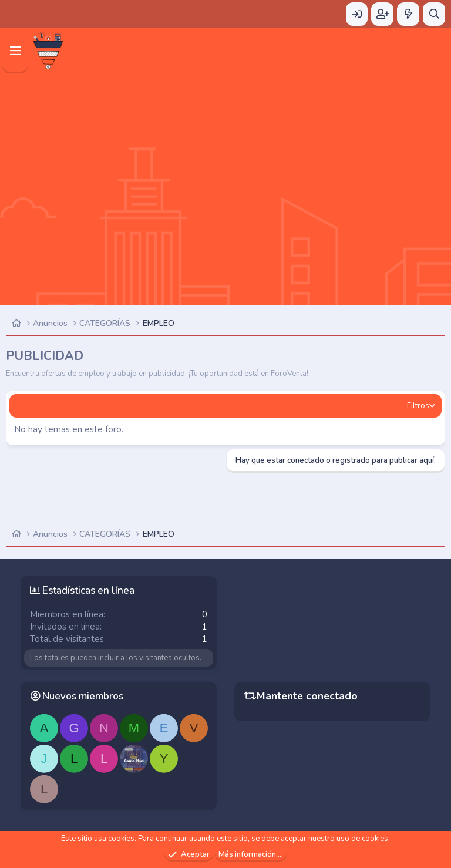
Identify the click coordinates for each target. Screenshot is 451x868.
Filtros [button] (418, 406)
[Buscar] (434, 14)
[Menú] (15, 51)
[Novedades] (408, 14)
